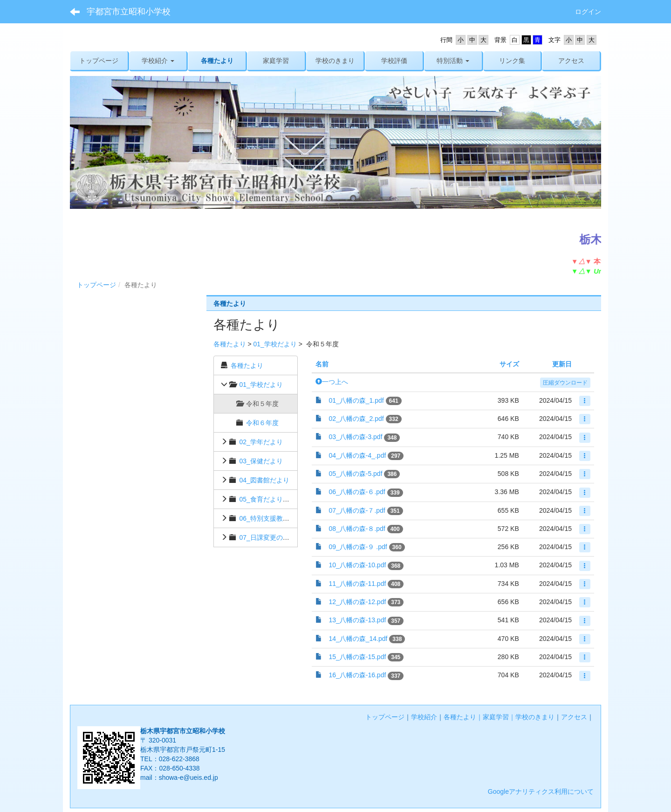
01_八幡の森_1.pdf (356, 400)
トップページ (96, 285)
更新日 (562, 364)
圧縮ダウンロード (565, 383)
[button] (158, 61)
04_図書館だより (264, 480)
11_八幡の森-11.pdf (357, 584)
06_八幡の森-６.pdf (357, 492)
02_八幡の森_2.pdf (356, 419)
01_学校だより (275, 344)
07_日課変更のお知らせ (274, 537)
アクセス (574, 717)
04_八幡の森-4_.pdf (357, 455)
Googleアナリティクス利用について (541, 791)
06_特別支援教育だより (274, 518)
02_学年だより (261, 442)
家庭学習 (496, 717)
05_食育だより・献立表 (274, 499)
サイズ (509, 364)
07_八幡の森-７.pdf (357, 510)
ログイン (588, 12)
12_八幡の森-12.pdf (357, 602)
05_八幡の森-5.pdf (355, 474)
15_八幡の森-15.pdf (357, 657)
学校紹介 (424, 717)
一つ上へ (332, 382)
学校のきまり (535, 717)
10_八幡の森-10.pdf (357, 565)
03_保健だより (261, 461)
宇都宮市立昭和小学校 (129, 12)
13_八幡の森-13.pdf (357, 620)
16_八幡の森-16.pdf (357, 675)
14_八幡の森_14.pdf (358, 639)
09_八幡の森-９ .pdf (358, 547)
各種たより (230, 344)
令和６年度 (262, 423)
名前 (322, 364)
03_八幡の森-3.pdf (355, 437)
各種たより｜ (463, 717)
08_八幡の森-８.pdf (357, 529)
